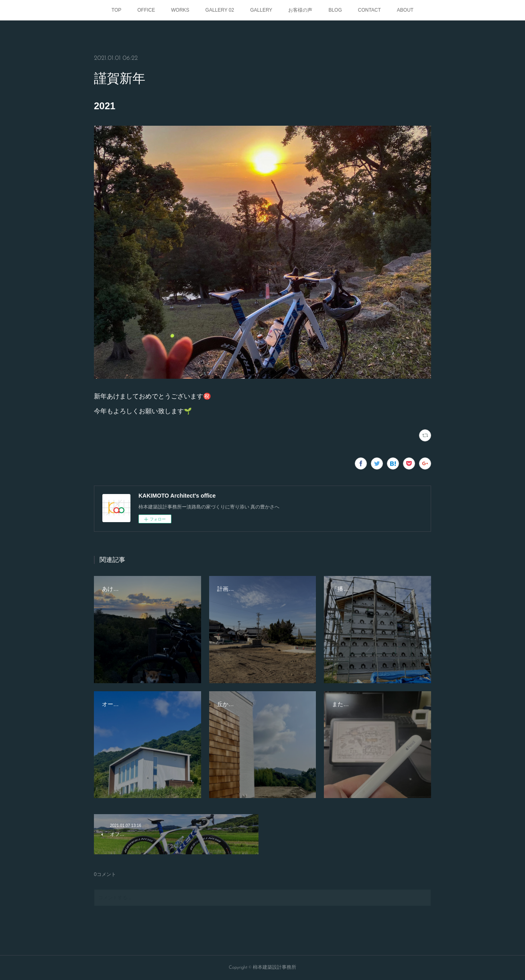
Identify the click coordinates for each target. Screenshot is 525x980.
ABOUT (405, 10)
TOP (116, 10)
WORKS (180, 10)
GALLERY (261, 10)
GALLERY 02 (220, 10)
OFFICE (146, 10)
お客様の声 (300, 10)
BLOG (335, 10)
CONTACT (369, 10)
